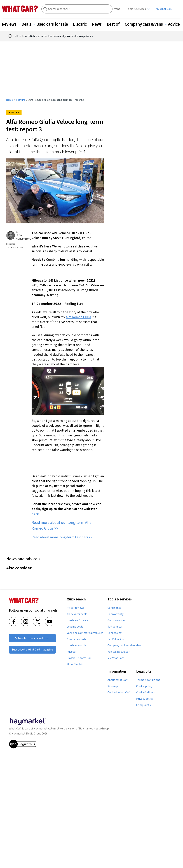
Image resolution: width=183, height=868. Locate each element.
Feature (21, 100)
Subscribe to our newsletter (32, 638)
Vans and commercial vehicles (85, 633)
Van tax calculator (119, 652)
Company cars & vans (146, 24)
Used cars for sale (54, 24)
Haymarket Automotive (48, 728)
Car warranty (115, 614)
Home (10, 100)
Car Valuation (116, 639)
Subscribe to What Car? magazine (32, 650)
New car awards (76, 639)
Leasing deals (75, 627)
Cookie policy (144, 686)
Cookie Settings (146, 692)
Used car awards (77, 645)
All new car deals (77, 614)
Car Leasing (115, 633)
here (35, 514)
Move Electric (75, 664)
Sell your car (115, 627)
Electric (82, 24)
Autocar (72, 652)
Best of (115, 24)
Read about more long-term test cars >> (62, 537)
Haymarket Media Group (94, 728)
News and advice (24, 559)
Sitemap (113, 686)
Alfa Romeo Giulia (78, 317)
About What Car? (118, 680)
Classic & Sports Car (79, 658)
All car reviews (76, 608)
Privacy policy (145, 699)
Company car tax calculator (124, 645)
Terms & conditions (148, 680)
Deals (29, 24)
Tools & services (136, 9)
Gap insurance (116, 620)
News (99, 24)
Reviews (11, 24)
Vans (117, 9)
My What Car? (164, 9)
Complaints (143, 705)
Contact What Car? (119, 692)
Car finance (114, 608)
